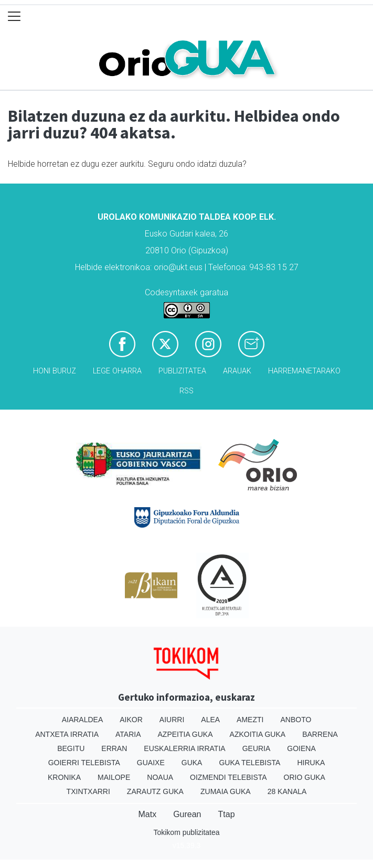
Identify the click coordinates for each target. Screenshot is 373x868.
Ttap (227, 814)
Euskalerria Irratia (184, 748)
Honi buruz (55, 371)
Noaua (160, 777)
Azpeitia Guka (185, 734)
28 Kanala (287, 791)
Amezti (250, 720)
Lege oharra (117, 371)
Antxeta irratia (67, 734)
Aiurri (172, 720)
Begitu (71, 748)
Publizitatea (182, 371)
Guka (192, 763)
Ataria (128, 734)
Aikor (131, 720)
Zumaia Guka (226, 791)
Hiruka (311, 763)
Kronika (64, 777)
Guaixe (151, 763)
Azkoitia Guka (258, 734)
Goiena (301, 748)
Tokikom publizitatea (186, 832)
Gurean (187, 814)
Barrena (320, 734)
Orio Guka (305, 777)
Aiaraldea (83, 720)
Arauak (237, 371)
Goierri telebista (84, 763)
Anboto (296, 720)
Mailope (114, 777)
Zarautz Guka (155, 791)
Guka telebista (249, 763)
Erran (114, 748)
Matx (147, 814)
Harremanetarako (304, 371)
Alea (210, 720)
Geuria (257, 748)
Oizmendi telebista (228, 777)
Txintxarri (88, 791)
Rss (186, 391)
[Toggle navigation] (14, 17)
